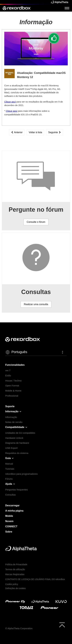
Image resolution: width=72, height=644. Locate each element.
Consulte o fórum (36, 222)
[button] (36, 352)
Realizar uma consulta (36, 304)
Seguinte (55, 132)
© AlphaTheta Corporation (19, 628)
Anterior (17, 132)
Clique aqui (10, 102)
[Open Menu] (67, 8)
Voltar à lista (35, 132)
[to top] (62, 625)
